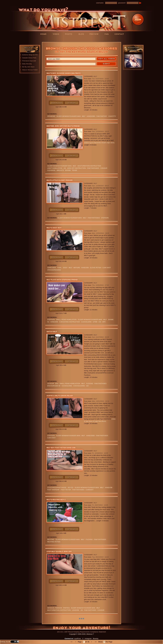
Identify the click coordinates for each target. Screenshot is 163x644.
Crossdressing (54, 270)
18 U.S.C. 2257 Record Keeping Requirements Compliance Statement (81, 632)
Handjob (85, 268)
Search (106, 64)
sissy (65, 268)
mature (77, 268)
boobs (68, 170)
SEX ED (70, 488)
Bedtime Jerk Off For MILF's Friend (63, 126)
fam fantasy (102, 116)
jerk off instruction (76, 168)
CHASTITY (112, 116)
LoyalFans (57, 39)
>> (96, 642)
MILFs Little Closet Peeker (59, 180)
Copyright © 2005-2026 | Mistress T (81, 634)
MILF (95, 76)
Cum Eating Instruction (69, 322)
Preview (95, 34)
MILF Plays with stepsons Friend (62, 280)
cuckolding (86, 322)
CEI (100, 322)
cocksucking (79, 386)
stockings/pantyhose (57, 488)
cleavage (51, 170)
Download (57, 103)
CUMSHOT (90, 490)
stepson (105, 218)
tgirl (59, 268)
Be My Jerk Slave (28, 67)
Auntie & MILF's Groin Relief (60, 396)
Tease (75, 170)
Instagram (88, 639)
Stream (72, 103)
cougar (104, 168)
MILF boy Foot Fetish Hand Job (61, 448)
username (100, 3)
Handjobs (91, 116)
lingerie (76, 610)
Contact (120, 34)
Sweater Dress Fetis (29, 58)
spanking (51, 116)
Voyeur (51, 384)
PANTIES (66, 608)
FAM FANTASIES (93, 168)
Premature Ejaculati (29, 61)
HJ (48, 322)
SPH (104, 322)
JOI (65, 168)
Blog (82, 34)
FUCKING (90, 384)
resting (51, 539)
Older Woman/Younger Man (69, 116)
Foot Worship (53, 490)
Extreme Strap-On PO (30, 55)
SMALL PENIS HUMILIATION (66, 320)
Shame (111, 320)
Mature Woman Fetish (30, 70)
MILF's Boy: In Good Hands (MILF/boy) (63, 73)
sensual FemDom (55, 608)
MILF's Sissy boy (54, 228)
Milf (84, 116)
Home (44, 34)
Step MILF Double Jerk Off (59, 552)
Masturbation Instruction (89, 166)
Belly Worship (27, 64)
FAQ (107, 34)
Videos (57, 34)
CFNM (95, 322)
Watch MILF (52, 332)
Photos (69, 34)
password (122, 3)
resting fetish (54, 542)
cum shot (107, 268)
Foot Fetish (66, 490)
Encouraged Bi (54, 386)
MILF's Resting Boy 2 (56, 500)
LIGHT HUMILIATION (55, 168)
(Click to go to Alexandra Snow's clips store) (99, 143)
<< (72, 642)
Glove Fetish (96, 268)
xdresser (52, 268)
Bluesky (96, 639)
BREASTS (60, 170)
